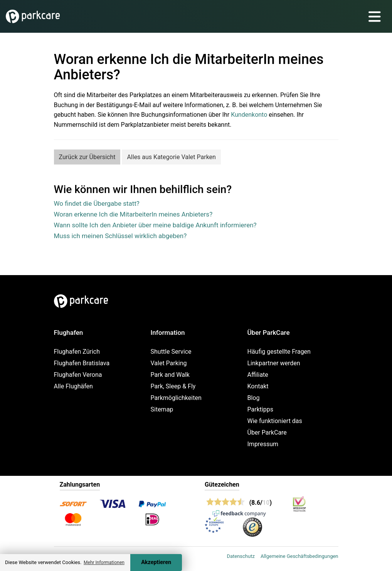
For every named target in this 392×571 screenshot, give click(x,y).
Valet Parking (169, 363)
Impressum (263, 444)
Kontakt (258, 386)
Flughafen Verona (78, 375)
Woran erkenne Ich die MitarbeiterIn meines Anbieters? (133, 214)
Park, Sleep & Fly (173, 386)
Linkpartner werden (274, 363)
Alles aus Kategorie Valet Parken (171, 157)
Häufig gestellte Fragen (279, 352)
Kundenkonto (249, 115)
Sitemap (162, 409)
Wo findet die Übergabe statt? (97, 203)
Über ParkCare (267, 432)
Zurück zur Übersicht (87, 157)
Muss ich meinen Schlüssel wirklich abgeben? (120, 236)
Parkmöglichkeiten (176, 398)
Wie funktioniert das (275, 421)
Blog (254, 398)
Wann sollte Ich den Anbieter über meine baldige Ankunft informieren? (155, 225)
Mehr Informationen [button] (104, 563)
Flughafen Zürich (77, 352)
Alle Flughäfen (73, 386)
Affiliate (258, 375)
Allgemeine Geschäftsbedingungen (299, 556)
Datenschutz (241, 556)
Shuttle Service (171, 352)
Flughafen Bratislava (82, 363)
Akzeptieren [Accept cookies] (156, 562)
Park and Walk (170, 375)
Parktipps (261, 409)
